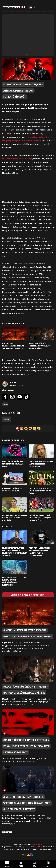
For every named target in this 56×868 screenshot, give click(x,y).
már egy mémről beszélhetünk (17, 159)
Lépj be (15, 595)
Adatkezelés (35, 847)
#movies (5, 404)
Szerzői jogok (21, 847)
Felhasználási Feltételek (42, 849)
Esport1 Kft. (37, 844)
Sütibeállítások (23, 849)
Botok (7, 419)
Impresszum (7, 847)
